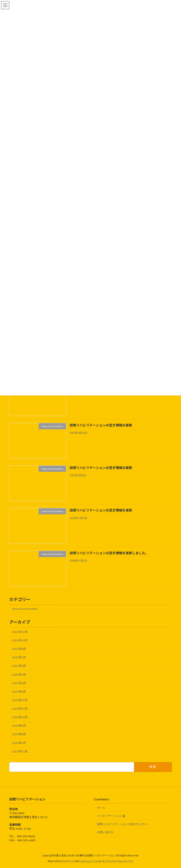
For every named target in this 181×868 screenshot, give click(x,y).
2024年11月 (20, 709)
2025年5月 (19, 675)
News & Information (25, 609)
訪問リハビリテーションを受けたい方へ (122, 824)
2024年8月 (19, 734)
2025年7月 (19, 658)
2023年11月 (20, 751)
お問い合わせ (105, 832)
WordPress (68, 861)
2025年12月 (20, 632)
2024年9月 (19, 726)
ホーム (101, 808)
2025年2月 (19, 692)
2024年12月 (20, 700)
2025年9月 (19, 649)
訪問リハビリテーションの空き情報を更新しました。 (109, 553)
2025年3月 (19, 683)
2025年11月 (20, 640)
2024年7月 (19, 743)
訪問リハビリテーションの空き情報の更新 (101, 425)
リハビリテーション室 (111, 816)
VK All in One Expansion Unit (117, 861)
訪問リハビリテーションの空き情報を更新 (101, 510)
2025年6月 (19, 666)
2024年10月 (20, 717)
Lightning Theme (89, 861)
